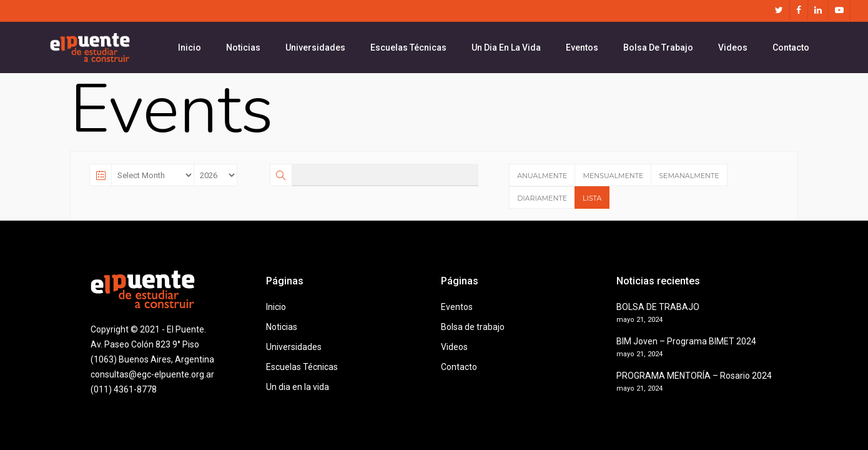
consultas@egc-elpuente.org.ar (152, 374)
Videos (454, 347)
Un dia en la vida (298, 387)
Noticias (282, 327)
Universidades (294, 347)
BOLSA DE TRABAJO (658, 307)
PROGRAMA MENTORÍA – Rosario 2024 (694, 376)
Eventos (457, 307)
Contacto (459, 367)
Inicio (276, 307)
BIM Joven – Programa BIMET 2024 (686, 341)
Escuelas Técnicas (302, 367)
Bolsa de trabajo (473, 327)
